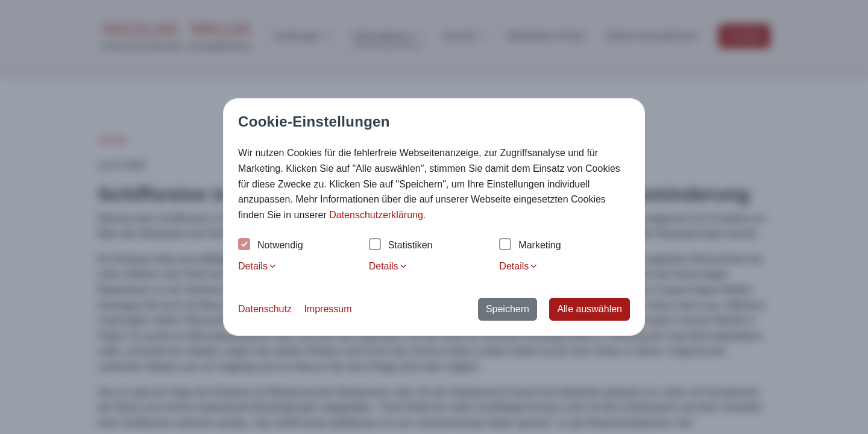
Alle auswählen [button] (590, 309)
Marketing (530, 246)
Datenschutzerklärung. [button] (377, 215)
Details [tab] (258, 266)
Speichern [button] (508, 309)
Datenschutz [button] (265, 309)
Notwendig (271, 246)
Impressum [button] (328, 309)
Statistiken (401, 246)
